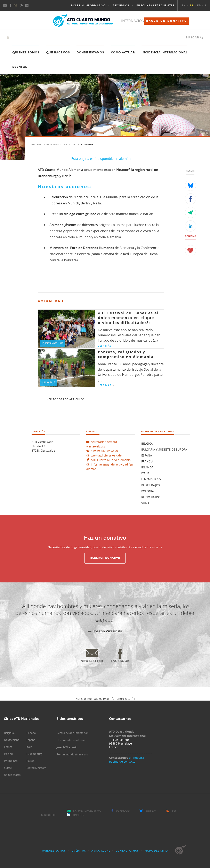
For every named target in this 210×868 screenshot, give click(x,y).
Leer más (106, 346)
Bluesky (151, 811)
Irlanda (147, 467)
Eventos (20, 67)
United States (12, 775)
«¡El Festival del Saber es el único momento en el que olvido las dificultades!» (128, 318)
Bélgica (147, 443)
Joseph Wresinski (67, 747)
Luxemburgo (151, 479)
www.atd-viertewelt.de (106, 455)
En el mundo (54, 144)
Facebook (123, 811)
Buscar (192, 37)
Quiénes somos (54, 851)
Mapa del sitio (156, 851)
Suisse (8, 768)
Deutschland (12, 740)
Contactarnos (127, 851)
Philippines (11, 761)
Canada (31, 733)
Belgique (9, 733)
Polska (30, 761)
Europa (71, 144)
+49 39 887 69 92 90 (104, 451)
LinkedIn (79, 815)
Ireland (8, 754)
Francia (147, 461)
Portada (36, 144)
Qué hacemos (58, 52)
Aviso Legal (101, 851)
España (147, 455)
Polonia (148, 491)
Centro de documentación (73, 733)
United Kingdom (36, 768)
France (8, 747)
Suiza (145, 503)
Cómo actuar (123, 52)
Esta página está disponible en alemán (101, 159)
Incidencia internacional (164, 52)
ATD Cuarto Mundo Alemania (111, 460)
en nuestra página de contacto (127, 760)
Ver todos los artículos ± (67, 399)
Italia (145, 473)
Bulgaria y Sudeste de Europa (164, 449)
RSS (174, 811)
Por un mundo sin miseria (72, 754)
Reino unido (151, 497)
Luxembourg (34, 754)
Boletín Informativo (87, 811)
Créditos (79, 851)
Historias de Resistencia (71, 740)
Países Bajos (151, 485)
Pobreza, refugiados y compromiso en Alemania (126, 354)
